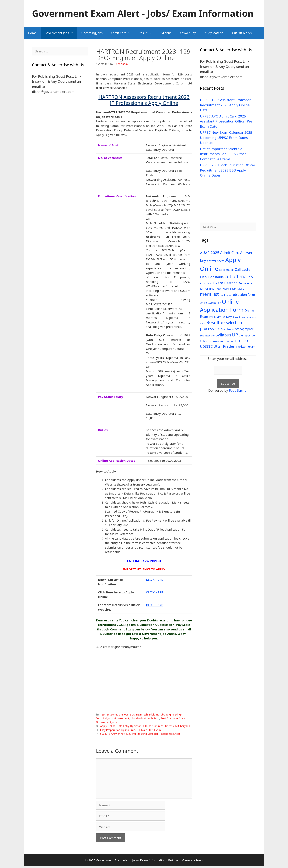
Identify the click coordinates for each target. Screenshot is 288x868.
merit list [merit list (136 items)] (209, 294)
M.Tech (155, 718)
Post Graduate (169, 718)
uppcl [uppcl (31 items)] (248, 335)
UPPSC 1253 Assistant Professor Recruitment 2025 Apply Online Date (225, 105)
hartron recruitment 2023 (164, 726)
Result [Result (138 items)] (213, 322)
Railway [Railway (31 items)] (227, 317)
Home (32, 33)
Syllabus (166, 33)
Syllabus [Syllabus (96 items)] (223, 335)
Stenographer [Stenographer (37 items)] (244, 329)
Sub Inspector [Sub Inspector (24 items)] (207, 336)
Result (147, 33)
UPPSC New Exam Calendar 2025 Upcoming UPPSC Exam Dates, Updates (226, 137)
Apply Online (108, 726)
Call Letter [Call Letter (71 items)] (243, 269)
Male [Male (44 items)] (241, 288)
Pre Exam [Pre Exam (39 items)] (215, 317)
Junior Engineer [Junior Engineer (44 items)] (211, 288)
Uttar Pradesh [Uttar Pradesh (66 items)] (225, 346)
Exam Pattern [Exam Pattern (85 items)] (225, 283)
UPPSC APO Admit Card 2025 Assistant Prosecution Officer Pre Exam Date (226, 121)
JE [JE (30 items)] (251, 283)
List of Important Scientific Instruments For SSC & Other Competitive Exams (223, 154)
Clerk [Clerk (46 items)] (204, 277)
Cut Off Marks (242, 33)
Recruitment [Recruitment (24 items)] (239, 317)
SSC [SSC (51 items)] (217, 329)
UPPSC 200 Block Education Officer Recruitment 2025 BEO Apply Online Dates (228, 170)
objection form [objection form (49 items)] (244, 295)
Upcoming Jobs (92, 33)
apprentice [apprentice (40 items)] (226, 270)
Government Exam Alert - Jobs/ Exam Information (143, 13)
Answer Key (187, 33)
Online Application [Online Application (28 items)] (210, 303)
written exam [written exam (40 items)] (247, 347)
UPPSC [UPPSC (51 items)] (244, 341)
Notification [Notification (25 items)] (226, 295)
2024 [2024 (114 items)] (205, 252)
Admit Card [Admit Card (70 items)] (230, 253)
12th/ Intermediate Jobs (114, 714)
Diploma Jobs (157, 714)
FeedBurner (238, 390)
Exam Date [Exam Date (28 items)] (206, 283)
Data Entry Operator (129, 726)
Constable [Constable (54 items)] (216, 277)
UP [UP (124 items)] (235, 335)
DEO (144, 726)
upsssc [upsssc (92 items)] (206, 346)
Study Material (214, 33)
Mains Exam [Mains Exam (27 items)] (230, 289)
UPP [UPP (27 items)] (241, 336)
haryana (185, 726)
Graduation (143, 718)
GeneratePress (192, 860)
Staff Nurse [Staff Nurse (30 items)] (228, 329)
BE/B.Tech (142, 714)
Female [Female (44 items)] (244, 283)
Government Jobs (61, 33)
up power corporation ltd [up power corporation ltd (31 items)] (223, 341)
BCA (132, 714)
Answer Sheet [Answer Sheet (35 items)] (216, 261)
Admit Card (123, 33)
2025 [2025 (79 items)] (215, 253)
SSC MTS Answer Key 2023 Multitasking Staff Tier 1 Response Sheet (140, 734)
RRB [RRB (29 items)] (223, 323)
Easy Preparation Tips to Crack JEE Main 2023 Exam (130, 730)
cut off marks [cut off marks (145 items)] (239, 276)
